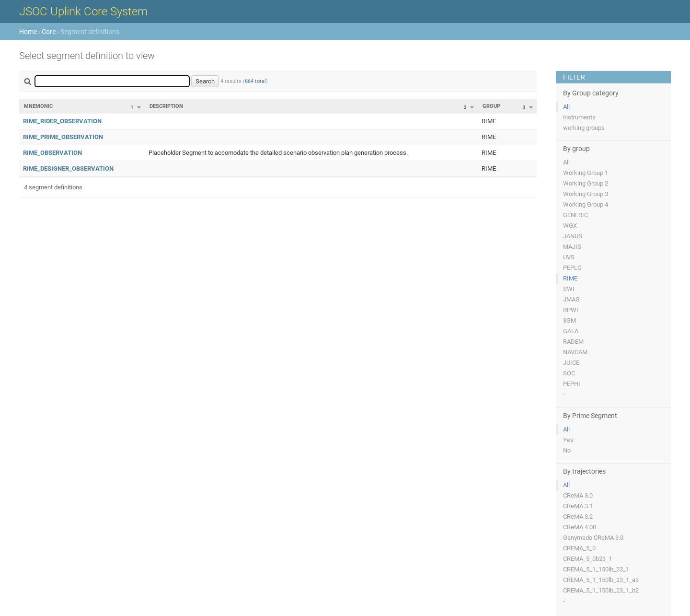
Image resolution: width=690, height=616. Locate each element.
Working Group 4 (586, 204)
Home (28, 32)
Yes (568, 440)
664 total (255, 81)
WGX (570, 226)
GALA (571, 331)
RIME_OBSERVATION (52, 153)
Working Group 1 (586, 173)
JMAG (571, 299)
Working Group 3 (586, 194)
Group (491, 106)
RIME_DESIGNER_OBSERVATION (68, 169)
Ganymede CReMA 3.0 (593, 538)
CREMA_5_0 (579, 548)
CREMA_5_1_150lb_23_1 (596, 569)
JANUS (573, 236)
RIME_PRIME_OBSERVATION (63, 137)
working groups (584, 128)
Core (49, 32)
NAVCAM (575, 352)
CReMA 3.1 (578, 506)
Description (166, 106)
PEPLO (572, 268)
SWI (569, 289)
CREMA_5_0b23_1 (587, 559)
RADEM (573, 342)
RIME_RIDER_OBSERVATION (62, 121)
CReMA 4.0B (580, 527)
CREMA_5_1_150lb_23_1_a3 (601, 580)
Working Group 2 (586, 183)
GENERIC (575, 215)
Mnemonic (38, 106)
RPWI (571, 310)
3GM (569, 320)
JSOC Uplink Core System (83, 12)
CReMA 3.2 (578, 517)
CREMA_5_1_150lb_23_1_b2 (601, 590)
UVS (569, 257)
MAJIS (572, 247)
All (566, 107)
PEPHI (572, 384)
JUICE (571, 363)
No (567, 450)
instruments (579, 117)
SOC (569, 373)
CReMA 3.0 (578, 495)
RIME (570, 278)
